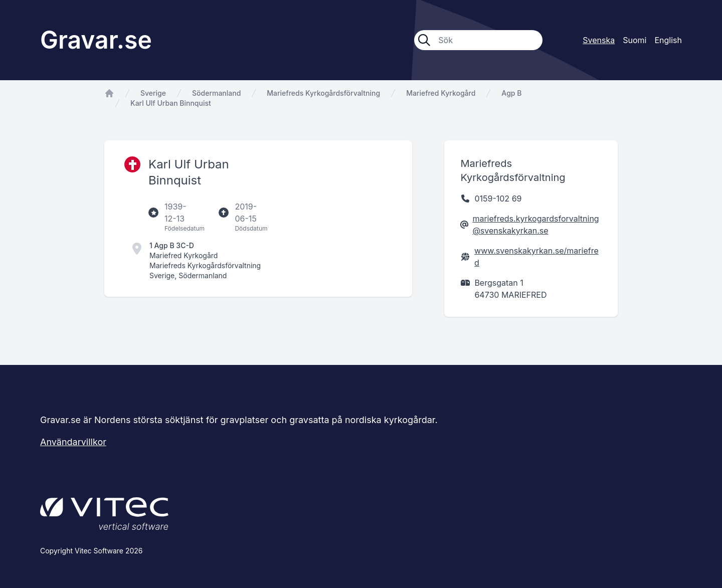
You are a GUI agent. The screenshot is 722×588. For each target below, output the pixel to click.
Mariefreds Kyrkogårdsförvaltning (323, 93)
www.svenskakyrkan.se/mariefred (536, 257)
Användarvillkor (73, 442)
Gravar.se (96, 40)
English (668, 40)
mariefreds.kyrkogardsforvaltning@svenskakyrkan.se (535, 225)
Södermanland (216, 93)
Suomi (635, 40)
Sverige (153, 93)
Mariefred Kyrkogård (441, 93)
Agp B (511, 93)
